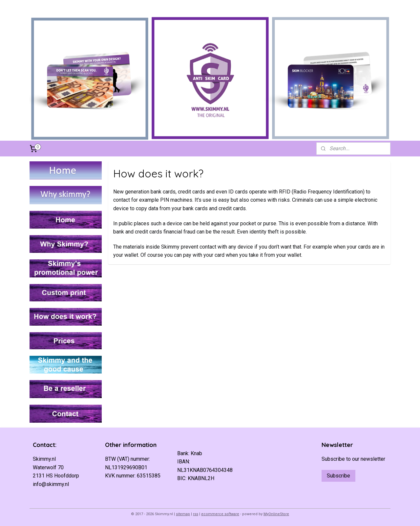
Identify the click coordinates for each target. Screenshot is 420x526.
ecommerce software (220, 514)
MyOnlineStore (276, 514)
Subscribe (338, 476)
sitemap (183, 514)
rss (196, 514)
